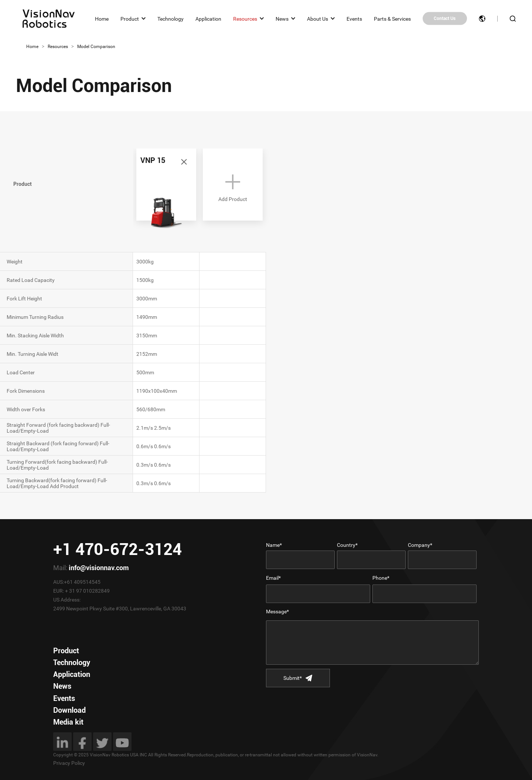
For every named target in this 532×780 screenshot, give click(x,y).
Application (208, 18)
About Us (318, 18)
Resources (245, 18)
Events (354, 18)
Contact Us (445, 18)
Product (130, 18)
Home (102, 18)
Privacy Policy (69, 763)
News (282, 18)
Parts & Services (392, 18)
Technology (170, 18)
